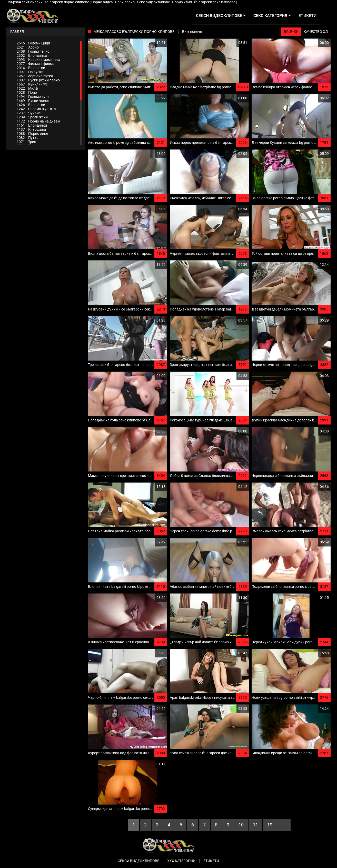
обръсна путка (35, 76)
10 (241, 825)
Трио (26, 142)
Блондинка (32, 55)
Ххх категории (181, 861)
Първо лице (32, 134)
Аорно (28, 47)
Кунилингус (32, 84)
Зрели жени (32, 117)
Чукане (29, 113)
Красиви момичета (38, 60)
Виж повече (192, 32)
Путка (28, 138)
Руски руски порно (38, 80)
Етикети (211, 861)
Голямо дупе (33, 97)
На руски (30, 72)
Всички (291, 32)
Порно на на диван (38, 121)
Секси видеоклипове (138, 861)
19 (270, 825)
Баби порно (125, 2)
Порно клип (182, 2)
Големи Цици (33, 43)
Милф (27, 88)
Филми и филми (36, 64)
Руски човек (33, 101)
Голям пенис (33, 51)
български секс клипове (215, 2)
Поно (27, 92)
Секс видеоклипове (154, 2)
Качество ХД (316, 32)
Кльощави (31, 129)
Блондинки (32, 125)
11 (255, 825)
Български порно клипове (67, 2)
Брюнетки (31, 68)
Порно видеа (102, 2)
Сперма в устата (36, 109)
